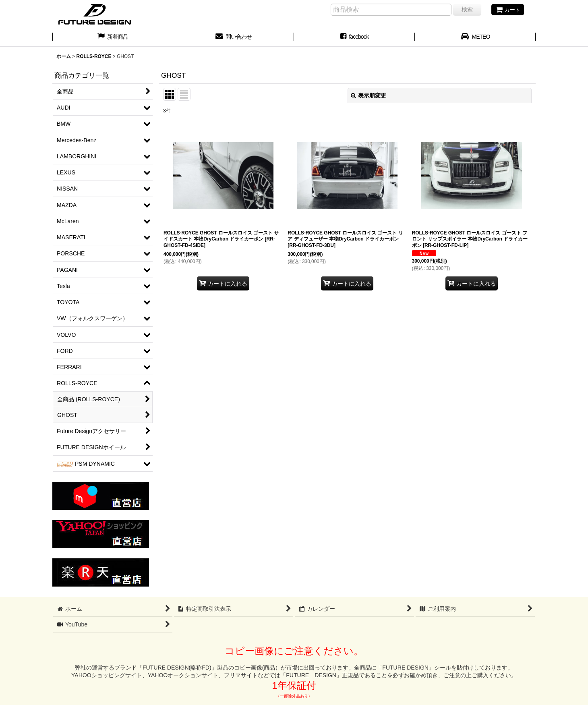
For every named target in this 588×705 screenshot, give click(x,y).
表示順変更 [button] (369, 95)
